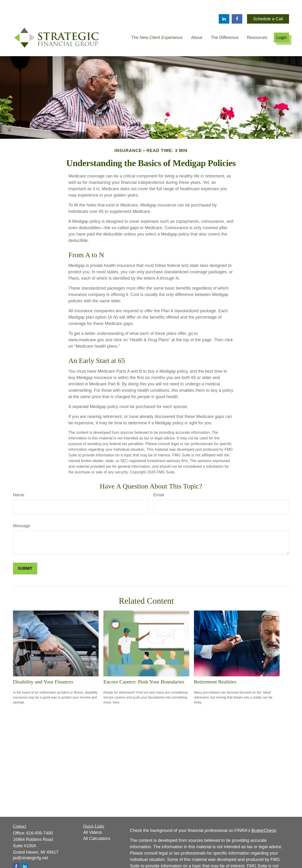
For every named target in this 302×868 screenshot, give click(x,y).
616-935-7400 (40, 819)
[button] (157, 23)
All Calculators (97, 824)
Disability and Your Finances (43, 668)
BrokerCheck (264, 816)
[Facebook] (237, 5)
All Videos (93, 818)
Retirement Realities (215, 668)
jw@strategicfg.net (30, 844)
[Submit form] (25, 554)
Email (159, 481)
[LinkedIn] (224, 5)
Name (19, 481)
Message (22, 512)
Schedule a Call (268, 5)
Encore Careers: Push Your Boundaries (144, 668)
